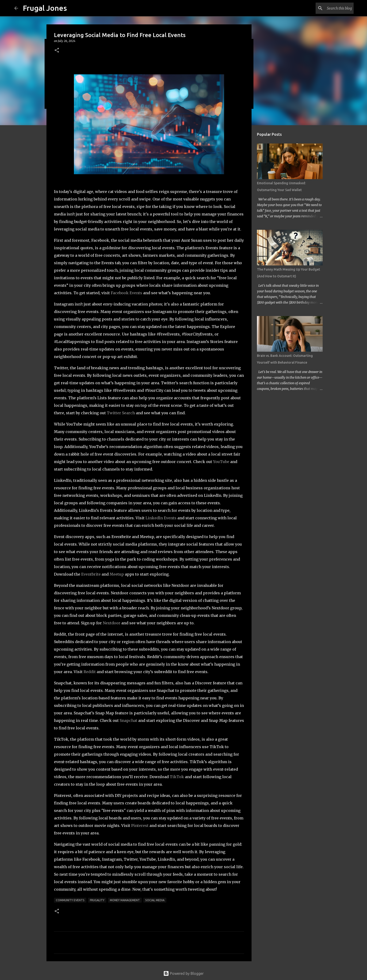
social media (155, 900)
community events (70, 900)
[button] (57, 51)
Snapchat (128, 720)
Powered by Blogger (183, 973)
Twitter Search (121, 413)
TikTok (177, 777)
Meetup (117, 574)
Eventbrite (91, 574)
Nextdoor (112, 623)
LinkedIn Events (161, 518)
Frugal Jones (45, 8)
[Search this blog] (329, 8)
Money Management (125, 900)
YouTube (221, 462)
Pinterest (140, 825)
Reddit (90, 672)
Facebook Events (126, 293)
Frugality (97, 900)
